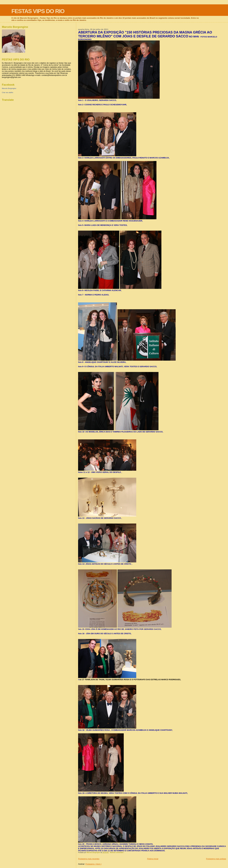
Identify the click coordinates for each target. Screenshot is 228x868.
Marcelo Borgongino (9, 88)
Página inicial (153, 859)
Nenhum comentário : (117, 852)
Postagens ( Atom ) (94, 864)
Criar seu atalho (8, 92)
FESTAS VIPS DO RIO (38, 11)
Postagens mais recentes (89, 859)
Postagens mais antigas (216, 859)
